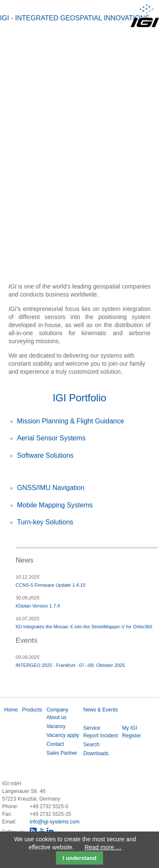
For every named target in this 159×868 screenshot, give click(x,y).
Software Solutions (45, 455)
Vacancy (56, 726)
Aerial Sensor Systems (51, 438)
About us (56, 717)
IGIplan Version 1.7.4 (38, 606)
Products (32, 710)
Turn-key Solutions (45, 522)
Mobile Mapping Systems (55, 505)
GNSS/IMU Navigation (51, 488)
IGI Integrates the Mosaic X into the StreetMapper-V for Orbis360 (84, 627)
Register (132, 736)
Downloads (96, 753)
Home (11, 710)
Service (92, 728)
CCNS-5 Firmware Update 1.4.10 (51, 585)
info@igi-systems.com (55, 822)
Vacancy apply (63, 735)
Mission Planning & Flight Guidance (71, 421)
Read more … (103, 847)
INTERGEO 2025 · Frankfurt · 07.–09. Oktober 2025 (70, 665)
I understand (80, 858)
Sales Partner (62, 753)
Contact (55, 744)
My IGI (130, 728)
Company (57, 710)
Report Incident (101, 736)
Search (92, 745)
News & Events (101, 710)
